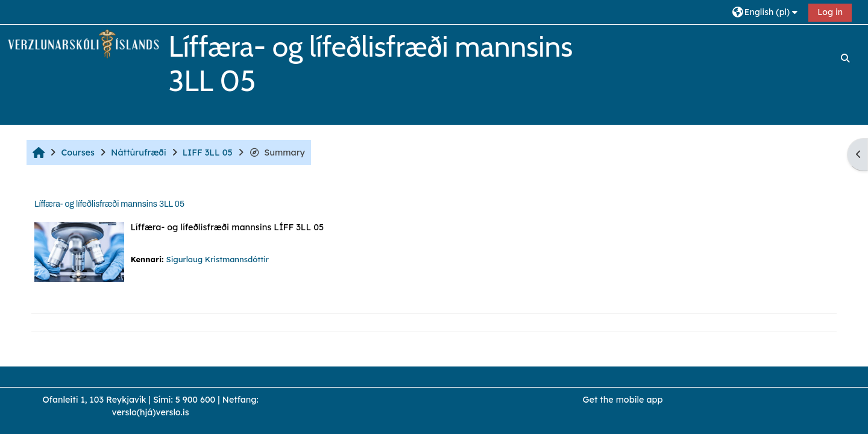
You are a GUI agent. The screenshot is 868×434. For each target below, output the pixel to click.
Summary (277, 153)
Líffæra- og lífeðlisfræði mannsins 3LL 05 (109, 204)
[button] (766, 12)
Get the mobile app (623, 400)
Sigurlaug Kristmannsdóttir (218, 259)
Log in (830, 12)
